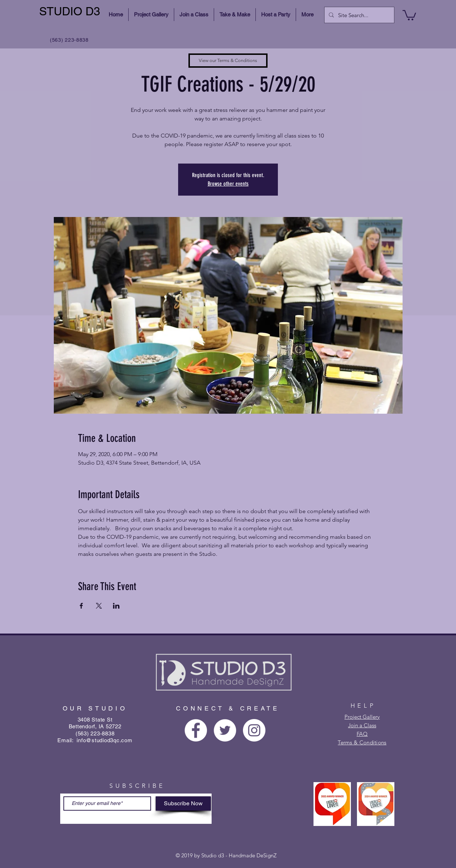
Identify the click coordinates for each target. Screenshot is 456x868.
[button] (409, 15)
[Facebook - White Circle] (196, 730)
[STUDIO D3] (71, 12)
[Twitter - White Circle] (225, 730)
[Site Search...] (359, 15)
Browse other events (228, 184)
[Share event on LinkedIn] (116, 606)
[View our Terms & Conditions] (228, 61)
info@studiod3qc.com (104, 740)
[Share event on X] (99, 606)
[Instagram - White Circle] (254, 730)
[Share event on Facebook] (81, 606)
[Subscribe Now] (183, 804)
